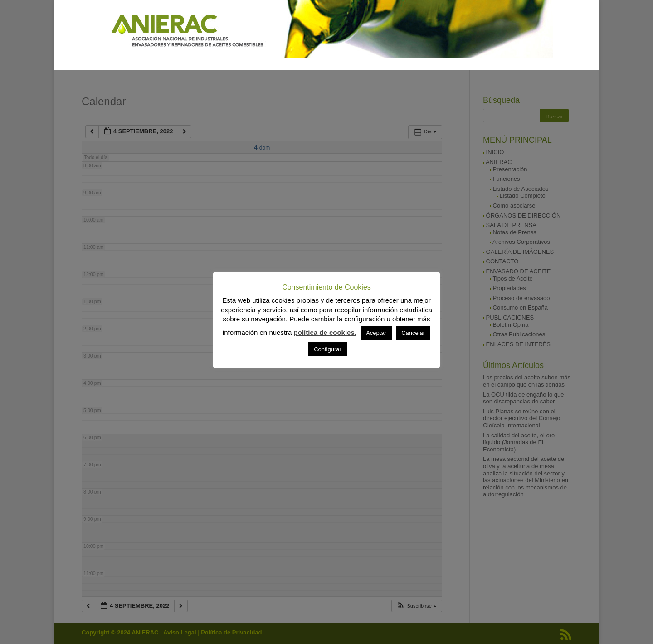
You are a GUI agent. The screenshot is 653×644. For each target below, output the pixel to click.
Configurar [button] (328, 349)
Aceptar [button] (376, 333)
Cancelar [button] (413, 333)
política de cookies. (325, 332)
